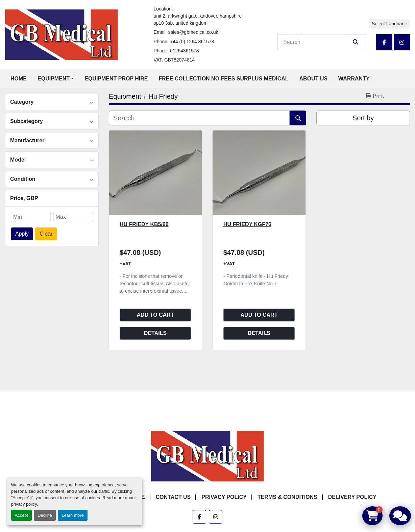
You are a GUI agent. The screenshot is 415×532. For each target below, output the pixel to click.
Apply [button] (22, 234)
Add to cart (155, 315)
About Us (314, 79)
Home (19, 79)
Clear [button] (46, 234)
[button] (56, 79)
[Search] (317, 42)
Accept (21, 515)
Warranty (354, 79)
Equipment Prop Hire (116, 79)
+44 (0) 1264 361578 (192, 42)
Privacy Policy (224, 497)
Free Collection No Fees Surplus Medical (224, 79)
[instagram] (402, 42)
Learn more (72, 515)
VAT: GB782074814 (174, 60)
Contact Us (173, 497)
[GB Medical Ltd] (207, 456)
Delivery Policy (352, 497)
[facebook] (384, 42)
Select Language (389, 24)
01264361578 (185, 51)
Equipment (54, 79)
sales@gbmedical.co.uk (193, 32)
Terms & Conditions (287, 497)
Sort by (363, 118)
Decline (45, 515)
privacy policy (24, 504)
